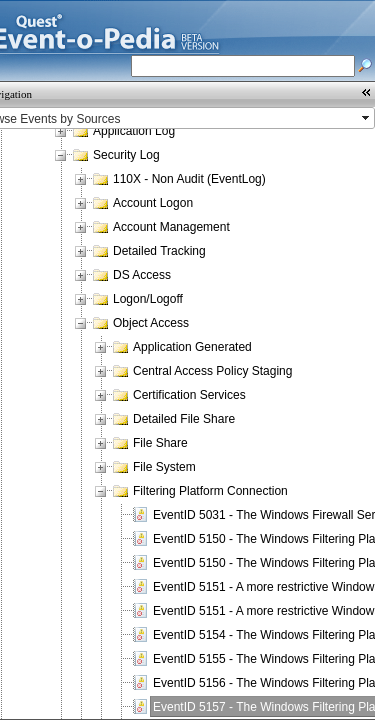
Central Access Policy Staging (212, 371)
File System (164, 467)
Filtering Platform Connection (210, 491)
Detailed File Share (184, 419)
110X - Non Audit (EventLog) (189, 179)
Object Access (151, 323)
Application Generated (192, 347)
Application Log (134, 131)
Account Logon (153, 203)
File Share (160, 443)
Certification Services (189, 395)
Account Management (171, 227)
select (367, 118)
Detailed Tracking (159, 251)
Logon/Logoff (148, 299)
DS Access (142, 275)
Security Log (126, 155)
